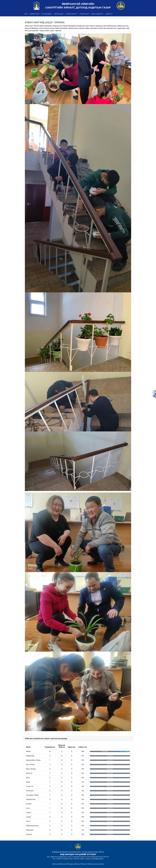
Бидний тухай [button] (35, 14)
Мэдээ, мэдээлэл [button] (97, 14)
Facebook (154, 392)
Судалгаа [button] (109, 14)
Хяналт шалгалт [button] (72, 14)
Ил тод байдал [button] (47, 14)
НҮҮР (26, 14)
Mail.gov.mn (154, 396)
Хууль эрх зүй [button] (84, 14)
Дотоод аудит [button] (59, 14)
